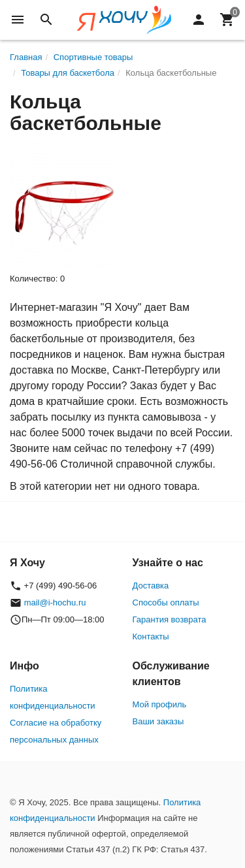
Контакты (151, 636)
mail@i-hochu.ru (55, 603)
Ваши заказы (158, 721)
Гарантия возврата (170, 619)
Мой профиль (160, 704)
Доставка (151, 586)
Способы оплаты (166, 603)
